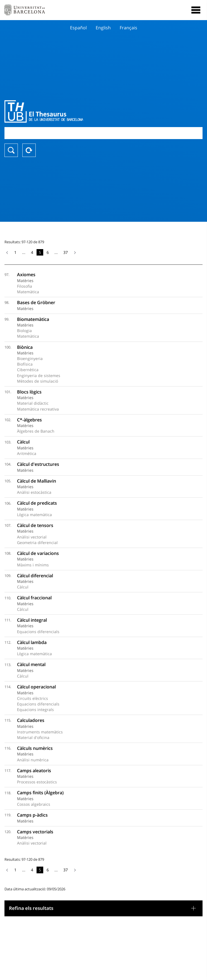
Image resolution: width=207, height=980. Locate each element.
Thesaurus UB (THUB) (74, 111)
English (103, 28)
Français (128, 28)
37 (66, 252)
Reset (29, 150)
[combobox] (103, 133)
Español (78, 28)
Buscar (11, 150)
